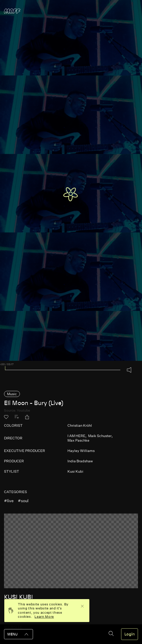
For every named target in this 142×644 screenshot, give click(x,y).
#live (9, 501)
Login (130, 634)
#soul (23, 501)
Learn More (44, 617)
